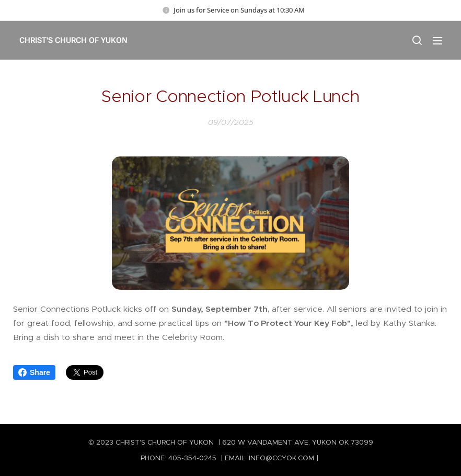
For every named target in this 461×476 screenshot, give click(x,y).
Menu (437, 41)
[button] (417, 40)
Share (34, 372)
